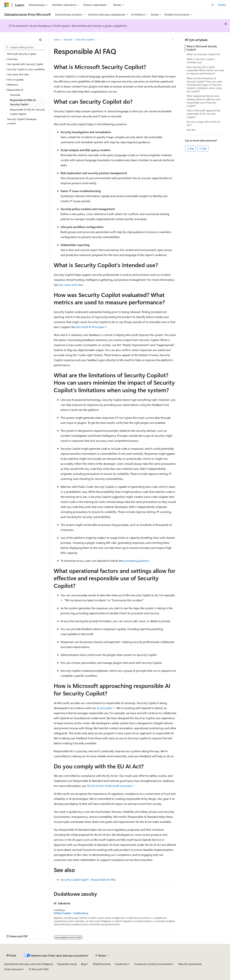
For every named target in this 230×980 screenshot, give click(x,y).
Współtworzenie (102, 964)
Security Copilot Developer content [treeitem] (22, 121)
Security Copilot (85, 39)
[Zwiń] (40, 40)
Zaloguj (222, 5)
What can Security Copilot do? (203, 54)
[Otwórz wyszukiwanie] (213, 5)
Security (68, 39)
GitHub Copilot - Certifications (71, 913)
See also (191, 130)
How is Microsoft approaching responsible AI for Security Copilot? (203, 114)
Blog (83, 964)
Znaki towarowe (13, 969)
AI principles (105, 708)
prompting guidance (136, 561)
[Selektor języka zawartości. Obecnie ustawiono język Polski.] (11, 956)
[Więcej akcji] (173, 40)
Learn (57, 39)
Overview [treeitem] (15, 95)
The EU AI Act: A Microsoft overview (109, 786)
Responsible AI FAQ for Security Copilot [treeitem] (23, 102)
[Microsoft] (7, 5)
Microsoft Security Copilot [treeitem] (22, 54)
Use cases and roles (71, 285)
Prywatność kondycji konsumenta (153, 964)
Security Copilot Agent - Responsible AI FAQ (88, 879)
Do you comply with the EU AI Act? (203, 123)
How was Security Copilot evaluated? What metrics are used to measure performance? (205, 70)
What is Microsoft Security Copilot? (202, 48)
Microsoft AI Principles (90, 327)
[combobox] (25, 47)
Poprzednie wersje (67, 964)
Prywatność (121, 964)
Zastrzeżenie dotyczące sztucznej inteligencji (29, 964)
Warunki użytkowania (190, 964)
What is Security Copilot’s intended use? (201, 61)
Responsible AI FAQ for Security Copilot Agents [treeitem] (27, 112)
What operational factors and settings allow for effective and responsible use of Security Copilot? (203, 101)
